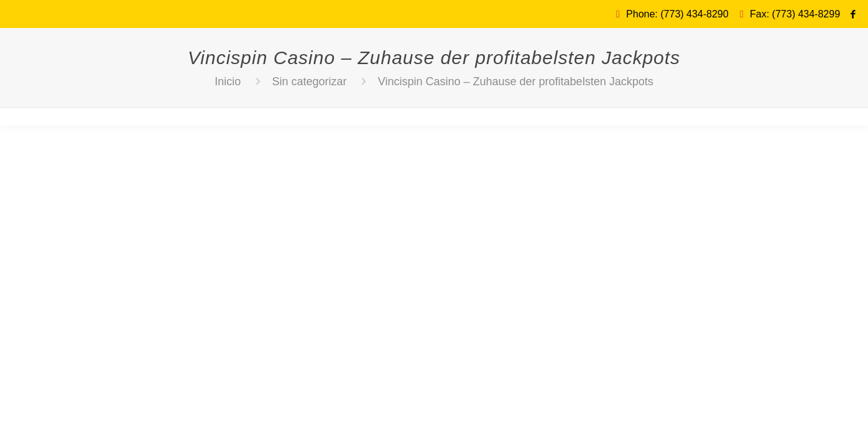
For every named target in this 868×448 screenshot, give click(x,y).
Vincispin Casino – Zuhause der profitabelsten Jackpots (516, 82)
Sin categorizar (310, 82)
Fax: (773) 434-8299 (795, 14)
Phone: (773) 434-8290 (677, 14)
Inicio (228, 82)
